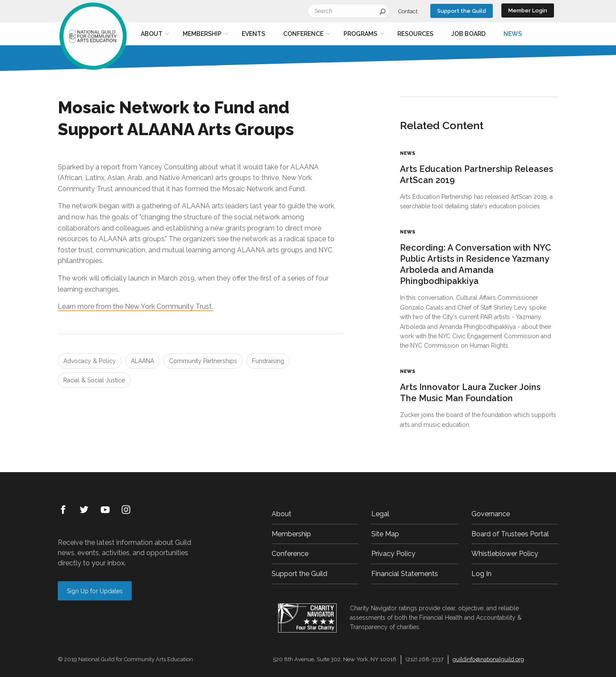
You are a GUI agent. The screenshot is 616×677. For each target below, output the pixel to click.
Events (253, 34)
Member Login (528, 10)
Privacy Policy (393, 554)
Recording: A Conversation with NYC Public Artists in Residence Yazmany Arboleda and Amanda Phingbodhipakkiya (475, 264)
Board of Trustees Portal (510, 534)
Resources (415, 34)
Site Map (385, 534)
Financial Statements (405, 574)
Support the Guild (462, 11)
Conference (303, 34)
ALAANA (142, 361)
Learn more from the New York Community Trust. (135, 306)
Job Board (468, 34)
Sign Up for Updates (95, 591)
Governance (491, 514)
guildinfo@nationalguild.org (488, 659)
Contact (408, 11)
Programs (360, 34)
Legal (380, 514)
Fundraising (268, 361)
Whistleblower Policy (505, 554)
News (513, 34)
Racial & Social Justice (94, 380)
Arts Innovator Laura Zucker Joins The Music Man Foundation (470, 393)
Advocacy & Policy (90, 361)
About (152, 34)
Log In (481, 574)
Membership (202, 34)
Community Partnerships (203, 361)
